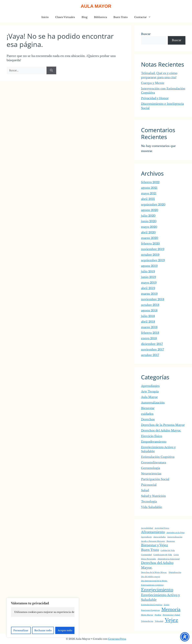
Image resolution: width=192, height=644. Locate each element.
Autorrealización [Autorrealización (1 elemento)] (175, 537)
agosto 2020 (150, 210)
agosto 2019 (149, 266)
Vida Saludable (152, 507)
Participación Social (155, 479)
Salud (145, 490)
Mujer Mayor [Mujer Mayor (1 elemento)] (147, 615)
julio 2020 (148, 216)
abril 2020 (148, 232)
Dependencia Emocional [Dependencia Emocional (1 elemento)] (169, 559)
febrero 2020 (150, 244)
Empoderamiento (154, 442)
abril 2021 (148, 199)
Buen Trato (121, 17)
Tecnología (149, 502)
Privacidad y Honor (155, 98)
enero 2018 (149, 338)
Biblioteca (100, 17)
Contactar (144, 17)
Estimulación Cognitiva (158, 457)
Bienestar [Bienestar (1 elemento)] (171, 541)
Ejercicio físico (152, 436)
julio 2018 (148, 316)
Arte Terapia (150, 392)
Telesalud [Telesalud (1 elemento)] (159, 621)
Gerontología (150, 468)
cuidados (147, 414)
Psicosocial (149, 485)
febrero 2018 (150, 333)
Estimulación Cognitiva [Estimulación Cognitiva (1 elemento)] (152, 605)
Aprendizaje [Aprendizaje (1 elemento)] (146, 537)
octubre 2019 (150, 255)
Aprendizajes (150, 386)
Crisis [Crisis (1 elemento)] (176, 555)
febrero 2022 (150, 182)
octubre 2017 (150, 355)
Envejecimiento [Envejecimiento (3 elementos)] (157, 590)
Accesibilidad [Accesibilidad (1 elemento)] (147, 528)
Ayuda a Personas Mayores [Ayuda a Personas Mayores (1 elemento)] (153, 541)
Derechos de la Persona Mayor (163, 425)
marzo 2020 (150, 238)
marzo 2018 (149, 327)
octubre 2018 (150, 305)
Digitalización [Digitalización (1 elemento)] (175, 572)
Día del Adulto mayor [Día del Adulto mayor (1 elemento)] (151, 577)
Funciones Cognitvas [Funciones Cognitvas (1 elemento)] (150, 610)
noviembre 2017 (153, 350)
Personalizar (21, 630)
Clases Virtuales (65, 17)
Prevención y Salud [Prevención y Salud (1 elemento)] (171, 615)
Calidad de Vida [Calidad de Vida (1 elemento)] (168, 550)
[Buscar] (51, 71)
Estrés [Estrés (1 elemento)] (167, 605)
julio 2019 (148, 271)
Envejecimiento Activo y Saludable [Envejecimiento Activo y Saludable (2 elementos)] (161, 597)
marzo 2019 (149, 294)
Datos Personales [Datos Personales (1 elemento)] (149, 559)
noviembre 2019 (153, 249)
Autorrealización (153, 403)
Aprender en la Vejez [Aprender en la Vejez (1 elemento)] (176, 533)
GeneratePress (117, 639)
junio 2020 (149, 221)
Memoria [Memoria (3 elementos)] (171, 609)
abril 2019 (148, 288)
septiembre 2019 (153, 260)
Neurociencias (151, 474)
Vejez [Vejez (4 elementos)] (171, 620)
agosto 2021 (149, 188)
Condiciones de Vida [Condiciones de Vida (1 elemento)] (163, 555)
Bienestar (148, 408)
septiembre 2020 (153, 205)
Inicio (45, 17)
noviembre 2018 (153, 299)
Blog (84, 17)
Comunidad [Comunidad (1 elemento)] (146, 555)
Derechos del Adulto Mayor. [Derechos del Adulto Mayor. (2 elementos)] (157, 565)
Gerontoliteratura (154, 463)
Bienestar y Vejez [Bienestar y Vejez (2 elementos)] (155, 545)
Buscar (146, 34)
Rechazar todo (43, 630)
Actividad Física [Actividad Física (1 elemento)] (162, 528)
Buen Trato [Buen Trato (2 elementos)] (150, 550)
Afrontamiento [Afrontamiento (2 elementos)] (153, 532)
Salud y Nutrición (153, 496)
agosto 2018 (149, 311)
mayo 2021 (149, 193)
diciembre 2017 (152, 344)
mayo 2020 (149, 227)
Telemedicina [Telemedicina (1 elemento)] (147, 621)
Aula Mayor (96, 6)
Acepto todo (65, 630)
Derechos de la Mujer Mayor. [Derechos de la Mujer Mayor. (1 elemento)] (154, 572)
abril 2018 (148, 322)
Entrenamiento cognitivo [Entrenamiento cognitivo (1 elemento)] (152, 585)
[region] (43, 618)
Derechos (148, 419)
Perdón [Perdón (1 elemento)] (158, 615)
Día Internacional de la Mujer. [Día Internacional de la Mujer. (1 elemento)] (154, 581)
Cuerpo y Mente (153, 83)
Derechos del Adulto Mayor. (161, 431)
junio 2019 (149, 277)
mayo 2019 (149, 283)
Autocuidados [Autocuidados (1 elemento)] (160, 537)
